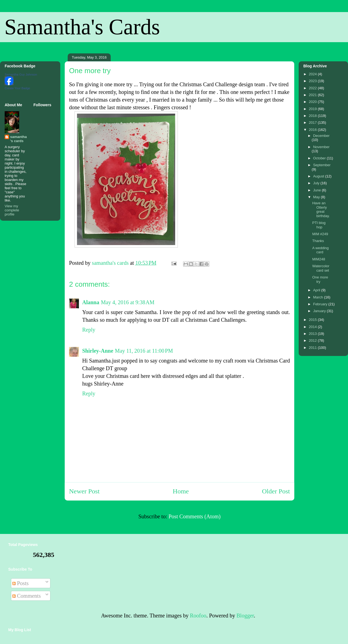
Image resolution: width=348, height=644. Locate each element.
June (318, 190)
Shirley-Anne (98, 351)
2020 (313, 102)
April (317, 290)
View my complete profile (12, 210)
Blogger (245, 616)
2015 (313, 320)
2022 (313, 88)
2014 (313, 327)
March (319, 297)
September (322, 165)
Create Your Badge (17, 88)
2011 (313, 348)
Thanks (318, 241)
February (321, 304)
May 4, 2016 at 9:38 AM (128, 302)
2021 (313, 95)
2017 (313, 123)
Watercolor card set (321, 268)
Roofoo (198, 616)
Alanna (91, 302)
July (317, 183)
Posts (20, 583)
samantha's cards (18, 139)
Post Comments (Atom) (195, 516)
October (320, 158)
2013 (313, 334)
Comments (27, 596)
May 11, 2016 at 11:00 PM (144, 351)
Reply (89, 330)
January (320, 311)
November (321, 147)
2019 (313, 109)
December (321, 136)
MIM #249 (320, 234)
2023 (313, 81)
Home (181, 491)
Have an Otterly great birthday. (321, 209)
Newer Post (84, 491)
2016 (313, 130)
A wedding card (320, 250)
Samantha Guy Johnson (21, 74)
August (319, 176)
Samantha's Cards (82, 27)
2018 (313, 116)
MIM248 (319, 259)
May (317, 197)
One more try (320, 279)
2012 (313, 340)
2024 (313, 74)
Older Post (276, 491)
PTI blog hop (319, 225)
